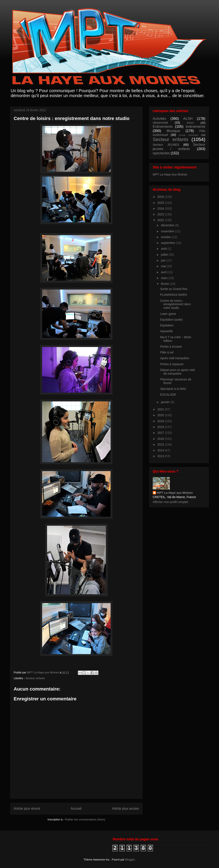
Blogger (130, 860)
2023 (161, 214)
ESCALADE (168, 395)
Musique (173, 131)
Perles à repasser (172, 364)
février (165, 284)
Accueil (76, 809)
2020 (161, 415)
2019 (161, 421)
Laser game (168, 314)
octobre (166, 237)
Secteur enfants (35, 678)
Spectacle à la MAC (173, 389)
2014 (161, 450)
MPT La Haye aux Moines (175, 493)
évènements (196, 127)
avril (164, 272)
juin (164, 260)
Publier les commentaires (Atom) (85, 819)
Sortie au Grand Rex (174, 289)
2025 (161, 203)
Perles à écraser (171, 347)
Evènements (163, 127)
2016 (161, 439)
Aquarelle (166, 331)
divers (190, 123)
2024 (161, 209)
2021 (161, 409)
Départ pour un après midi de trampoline (178, 372)
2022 (161, 220)
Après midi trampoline (175, 358)
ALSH (188, 119)
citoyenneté (160, 123)
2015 (161, 445)
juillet (165, 255)
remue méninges (189, 135)
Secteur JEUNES (166, 145)
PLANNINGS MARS (174, 295)
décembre (168, 225)
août (164, 249)
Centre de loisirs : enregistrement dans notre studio (175, 304)
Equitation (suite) (171, 320)
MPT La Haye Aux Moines (170, 174)
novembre (168, 231)
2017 (161, 433)
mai (164, 266)
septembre (168, 243)
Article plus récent (27, 809)
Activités (159, 119)
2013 (161, 456)
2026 (161, 197)
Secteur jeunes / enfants (179, 147)
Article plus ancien (125, 809)
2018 (161, 427)
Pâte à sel (167, 352)
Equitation (167, 325)
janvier (166, 402)
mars (165, 278)
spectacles (161, 153)
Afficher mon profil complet (170, 502)
